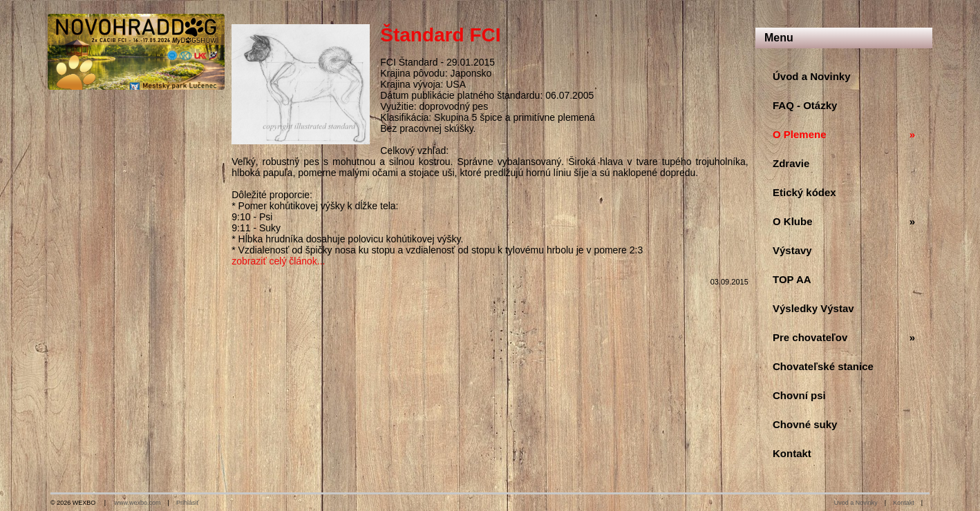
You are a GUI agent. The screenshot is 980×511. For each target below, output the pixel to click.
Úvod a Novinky (856, 503)
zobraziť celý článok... (278, 261)
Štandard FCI (440, 35)
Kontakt (904, 503)
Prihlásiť (188, 503)
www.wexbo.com (138, 503)
